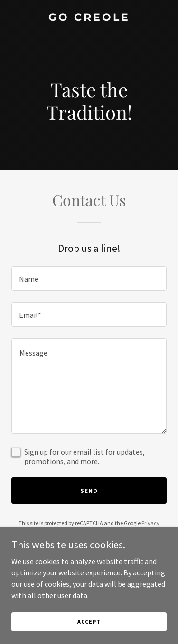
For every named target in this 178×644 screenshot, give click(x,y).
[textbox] (89, 278)
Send (89, 491)
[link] (89, 18)
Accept (89, 622)
